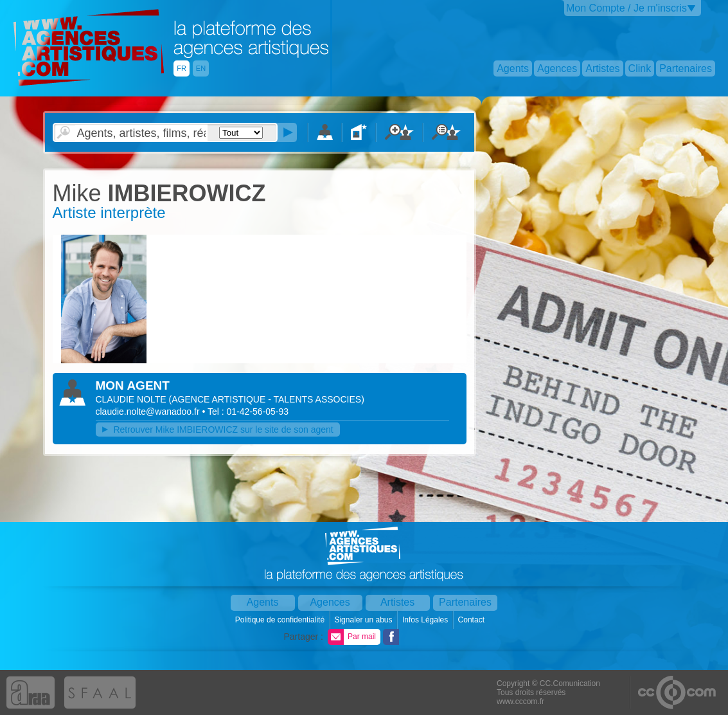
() (267, 399)
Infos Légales (426, 620)
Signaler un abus (364, 620)
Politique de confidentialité (281, 620)
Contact (473, 620)
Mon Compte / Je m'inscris (626, 8)
